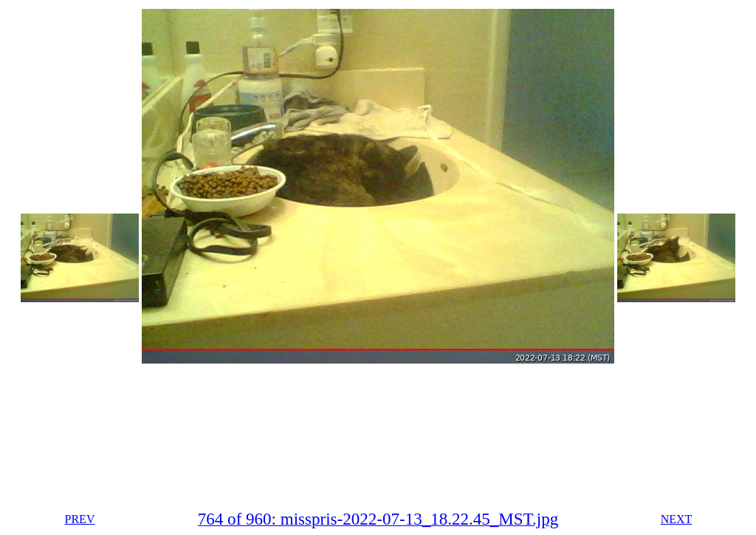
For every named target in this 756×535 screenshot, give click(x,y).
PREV (80, 519)
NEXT (677, 519)
